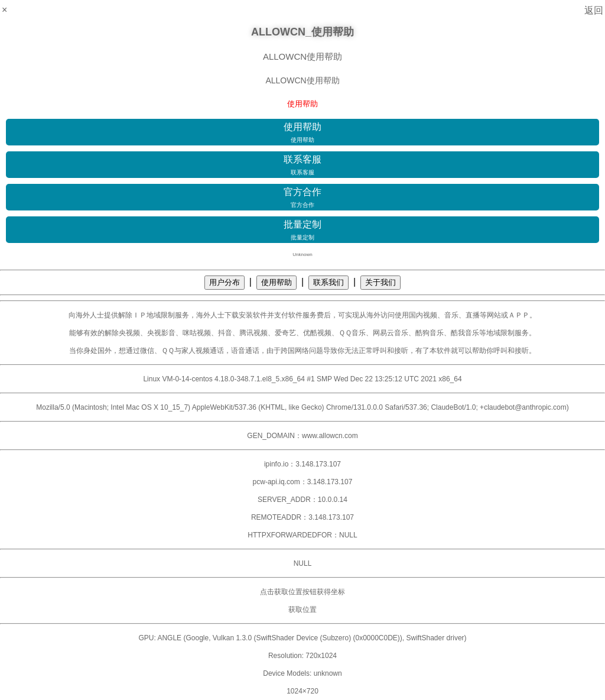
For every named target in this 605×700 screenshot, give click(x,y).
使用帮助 (302, 133)
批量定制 (302, 231)
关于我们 (380, 282)
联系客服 (302, 166)
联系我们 (328, 282)
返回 (594, 10)
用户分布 (225, 282)
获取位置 (302, 610)
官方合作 (302, 198)
